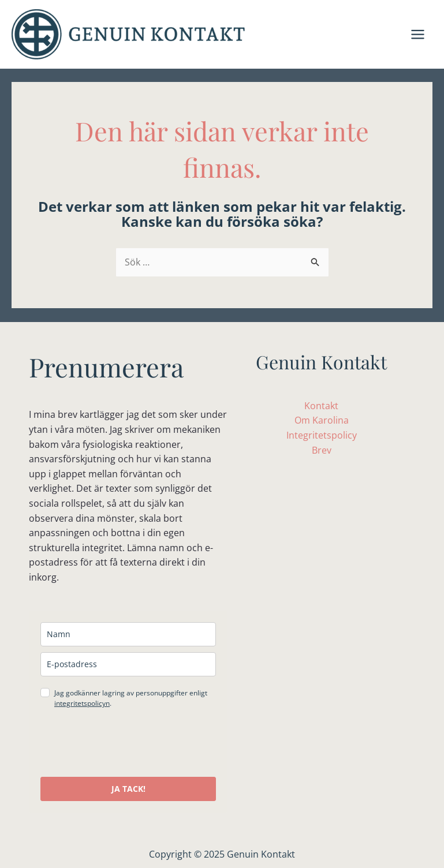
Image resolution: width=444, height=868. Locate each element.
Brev (322, 450)
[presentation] (128, 743)
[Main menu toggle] (418, 34)
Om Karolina (322, 420)
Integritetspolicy (322, 435)
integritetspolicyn (82, 703)
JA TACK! (128, 789)
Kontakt (321, 406)
